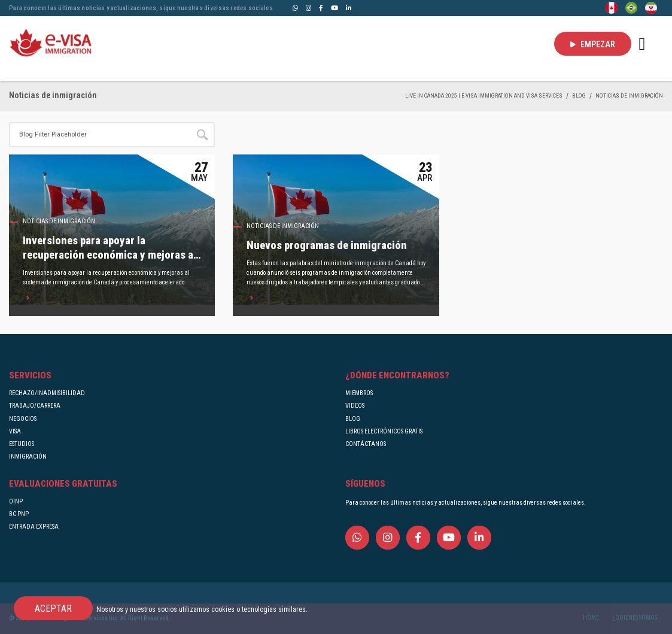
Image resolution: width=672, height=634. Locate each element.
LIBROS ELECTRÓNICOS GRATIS (384, 431)
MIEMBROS (359, 393)
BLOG (579, 95)
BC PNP (19, 514)
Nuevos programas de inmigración (327, 245)
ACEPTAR (53, 609)
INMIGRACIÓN (28, 456)
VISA (15, 431)
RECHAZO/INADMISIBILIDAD (47, 393)
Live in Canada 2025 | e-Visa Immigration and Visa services (484, 95)
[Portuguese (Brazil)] (631, 7)
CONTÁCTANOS (366, 444)
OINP (16, 501)
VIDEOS (355, 406)
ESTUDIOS (22, 444)
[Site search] (99, 135)
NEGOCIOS (23, 419)
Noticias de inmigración (629, 95)
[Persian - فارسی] (651, 7)
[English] (612, 7)
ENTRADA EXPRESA (34, 527)
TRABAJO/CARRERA (35, 406)
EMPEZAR (593, 44)
